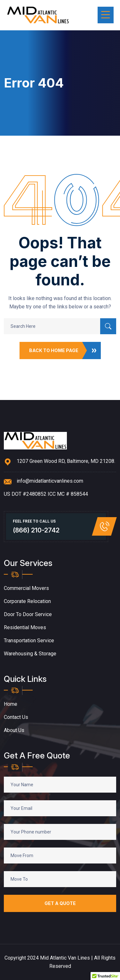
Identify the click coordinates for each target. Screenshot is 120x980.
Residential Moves (25, 627)
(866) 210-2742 (36, 530)
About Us (14, 730)
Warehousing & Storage (30, 654)
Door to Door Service (28, 614)
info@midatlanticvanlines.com (50, 481)
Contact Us (16, 717)
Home (11, 704)
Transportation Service (29, 641)
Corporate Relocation (27, 601)
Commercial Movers (26, 588)
